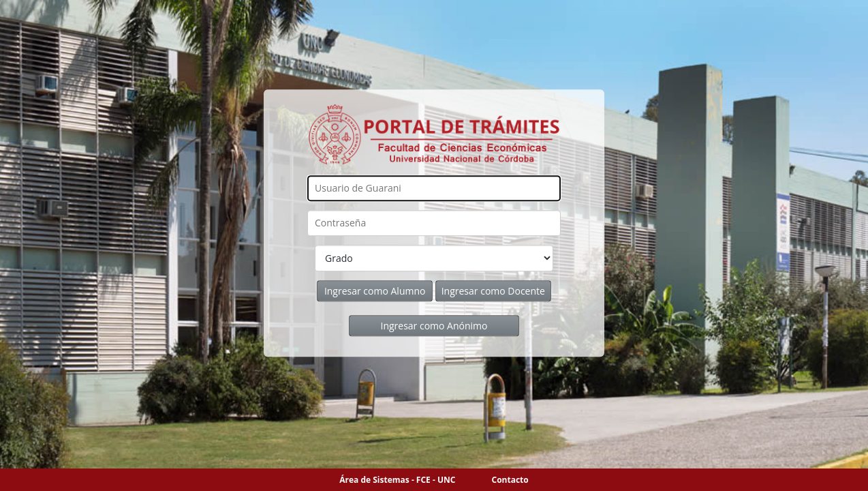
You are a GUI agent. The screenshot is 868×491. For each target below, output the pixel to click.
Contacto (510, 480)
